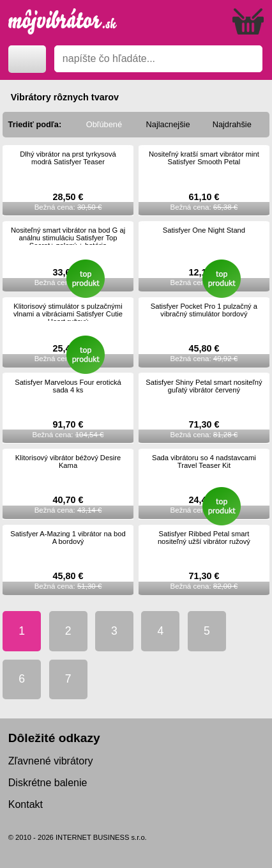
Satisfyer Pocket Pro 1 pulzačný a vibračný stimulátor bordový (204, 310)
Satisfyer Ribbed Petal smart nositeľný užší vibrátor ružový (204, 538)
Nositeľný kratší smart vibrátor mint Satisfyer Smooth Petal (204, 158)
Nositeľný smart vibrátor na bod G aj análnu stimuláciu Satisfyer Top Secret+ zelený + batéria (68, 238)
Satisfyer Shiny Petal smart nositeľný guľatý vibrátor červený (204, 386)
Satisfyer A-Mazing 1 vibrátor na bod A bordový (68, 538)
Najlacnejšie (168, 124)
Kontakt (26, 804)
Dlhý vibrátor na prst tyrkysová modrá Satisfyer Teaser (68, 158)
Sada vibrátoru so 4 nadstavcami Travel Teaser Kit (204, 461)
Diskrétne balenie (48, 783)
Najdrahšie (232, 124)
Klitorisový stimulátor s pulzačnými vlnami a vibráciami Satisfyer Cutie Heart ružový (68, 314)
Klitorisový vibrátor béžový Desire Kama (68, 461)
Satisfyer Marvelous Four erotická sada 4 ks (68, 386)
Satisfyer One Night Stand (204, 230)
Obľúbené (104, 124)
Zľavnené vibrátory (51, 761)
